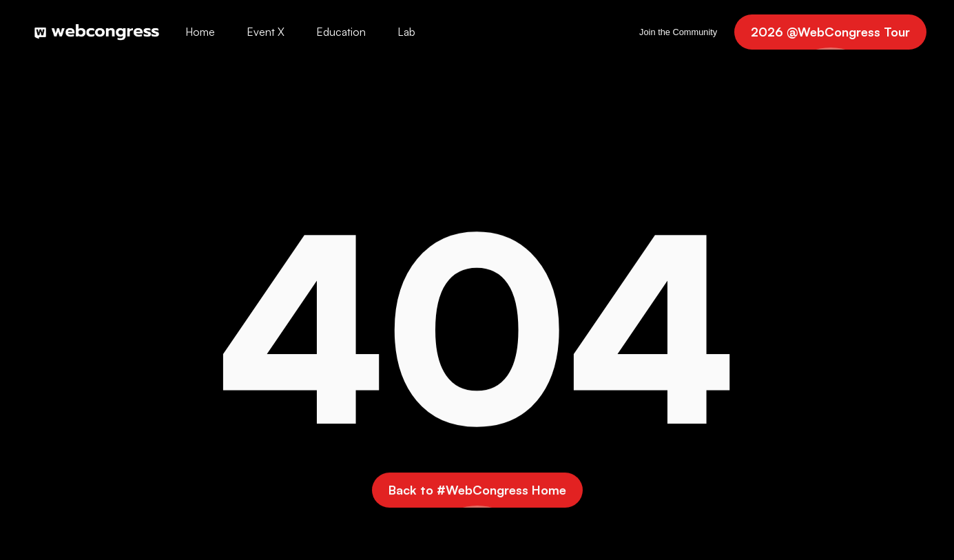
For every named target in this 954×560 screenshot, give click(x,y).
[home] (97, 32)
